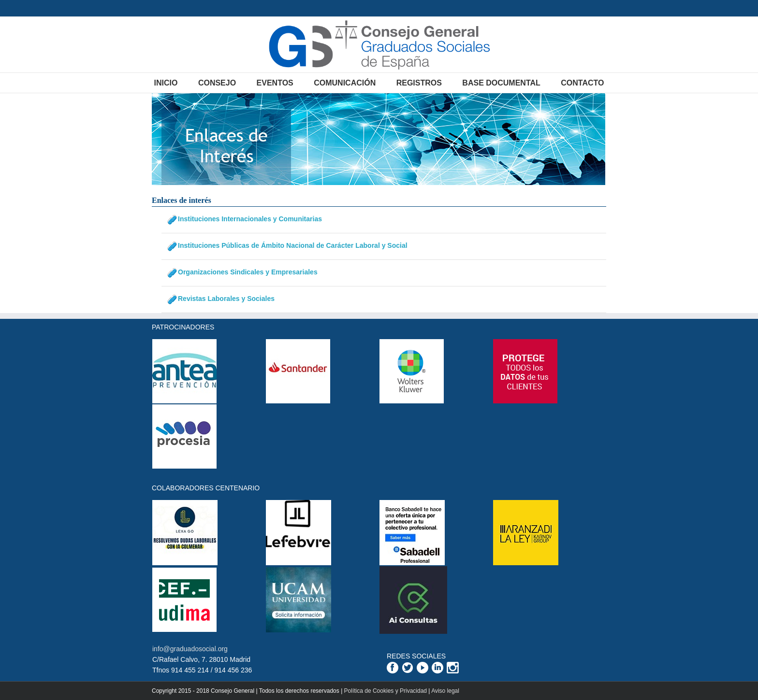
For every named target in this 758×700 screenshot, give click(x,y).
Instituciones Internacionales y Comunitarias (250, 219)
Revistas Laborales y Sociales (226, 299)
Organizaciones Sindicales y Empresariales (248, 272)
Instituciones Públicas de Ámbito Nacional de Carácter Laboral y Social (293, 245)
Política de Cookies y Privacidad (386, 691)
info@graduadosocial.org (190, 649)
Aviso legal (445, 691)
